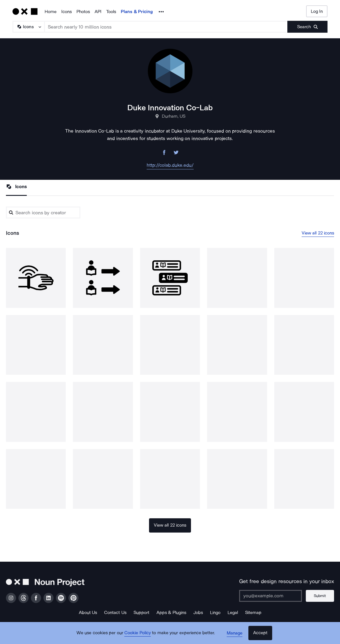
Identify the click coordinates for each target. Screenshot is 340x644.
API (98, 12)
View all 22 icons (318, 233)
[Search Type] (28, 27)
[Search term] (166, 27)
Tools (111, 12)
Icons (66, 12)
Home (51, 12)
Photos (83, 12)
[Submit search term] (307, 27)
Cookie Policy (138, 634)
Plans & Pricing (137, 12)
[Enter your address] (270, 596)
